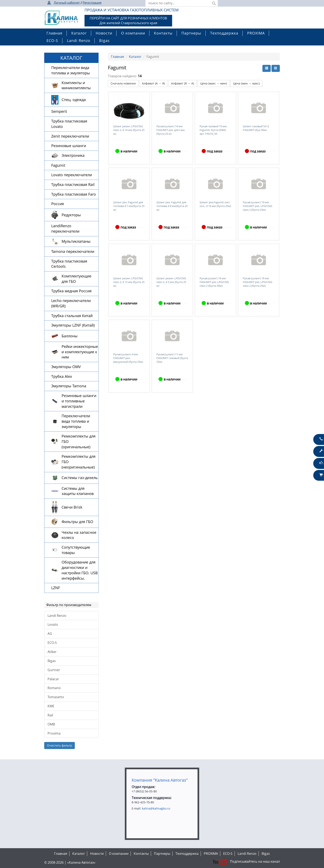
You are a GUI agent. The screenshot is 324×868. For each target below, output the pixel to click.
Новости (104, 33)
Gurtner (54, 670)
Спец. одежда (74, 100)
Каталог (79, 33)
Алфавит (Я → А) (183, 83)
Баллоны (70, 336)
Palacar (53, 679)
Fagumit (58, 165)
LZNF (56, 588)
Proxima (54, 733)
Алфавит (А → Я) (153, 83)
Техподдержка (224, 33)
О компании (133, 33)
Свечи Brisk (72, 507)
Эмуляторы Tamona (69, 386)
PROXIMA (256, 33)
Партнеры (191, 33)
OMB (51, 724)
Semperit (59, 111)
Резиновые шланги (69, 146)
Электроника (73, 155)
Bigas (104, 40)
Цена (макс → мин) (214, 83)
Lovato (53, 624)
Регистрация (92, 2)
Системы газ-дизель (80, 478)
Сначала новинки (123, 83)
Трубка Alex (62, 376)
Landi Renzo (79, 40)
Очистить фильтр (60, 745)
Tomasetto (56, 697)
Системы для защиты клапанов (78, 491)
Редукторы (71, 215)
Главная (54, 33)
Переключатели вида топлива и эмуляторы (71, 70)
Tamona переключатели (73, 251)
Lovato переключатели (72, 175)
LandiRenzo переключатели (65, 228)
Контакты (163, 33)
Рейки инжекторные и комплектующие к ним (80, 352)
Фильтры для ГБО (77, 522)
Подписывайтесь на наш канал (246, 861)
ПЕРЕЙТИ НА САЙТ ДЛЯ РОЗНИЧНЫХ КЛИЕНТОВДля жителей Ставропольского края (128, 21)
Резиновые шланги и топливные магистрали (79, 401)
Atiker (52, 652)
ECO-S (52, 40)
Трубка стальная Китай (72, 316)
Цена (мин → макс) (246, 83)
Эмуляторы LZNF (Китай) (73, 325)
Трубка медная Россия (71, 291)
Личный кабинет (67, 2)
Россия (58, 204)
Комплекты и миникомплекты (76, 85)
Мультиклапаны (76, 241)
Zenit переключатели (70, 136)
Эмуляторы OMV (66, 367)
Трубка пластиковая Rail (73, 184)
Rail (50, 715)
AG (50, 634)
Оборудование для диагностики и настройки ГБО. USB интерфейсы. (80, 570)
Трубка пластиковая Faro (74, 194)
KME (51, 706)
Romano (54, 688)
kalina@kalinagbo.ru (156, 808)
